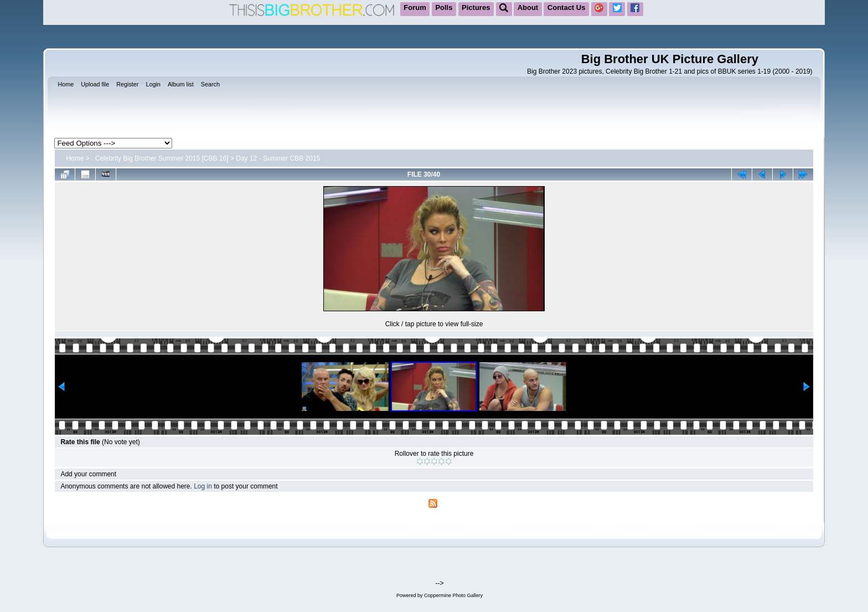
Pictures (476, 7)
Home (75, 158)
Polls (444, 7)
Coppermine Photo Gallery (453, 595)
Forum (415, 7)
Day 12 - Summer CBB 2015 (278, 158)
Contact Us (567, 7)
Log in (203, 486)
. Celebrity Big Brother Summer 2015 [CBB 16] (160, 158)
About (528, 7)
